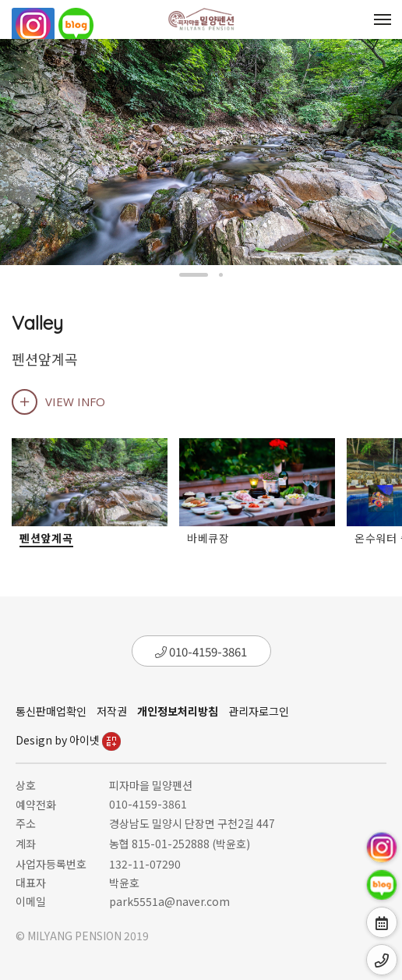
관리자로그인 (259, 711)
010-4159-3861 (201, 651)
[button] (194, 275)
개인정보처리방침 (178, 711)
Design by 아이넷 (68, 740)
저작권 (112, 711)
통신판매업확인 (51, 711)
